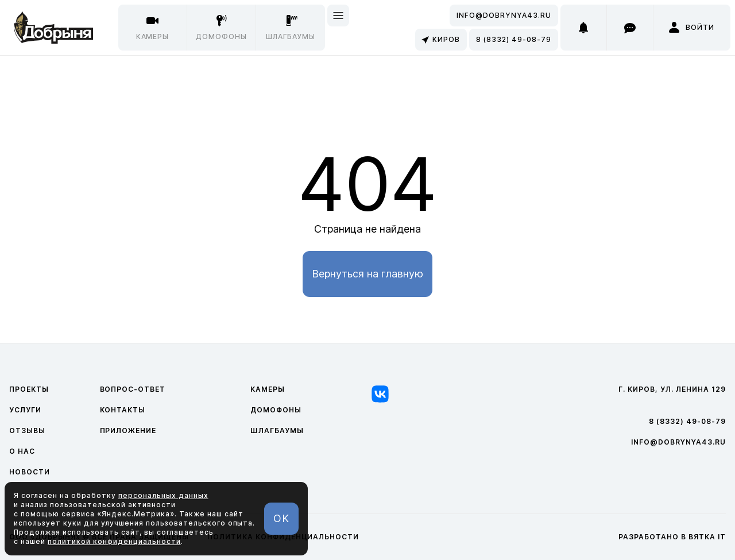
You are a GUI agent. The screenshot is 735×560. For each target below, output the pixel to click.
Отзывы (27, 430)
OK (281, 518)
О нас (22, 451)
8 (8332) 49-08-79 (514, 39)
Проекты (29, 389)
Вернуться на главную (367, 274)
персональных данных (163, 495)
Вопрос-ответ (133, 389)
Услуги (25, 410)
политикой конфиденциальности (114, 541)
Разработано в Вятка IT (672, 537)
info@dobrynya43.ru (504, 15)
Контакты (123, 410)
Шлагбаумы (277, 430)
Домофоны (276, 410)
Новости (30, 472)
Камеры (268, 389)
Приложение (128, 430)
